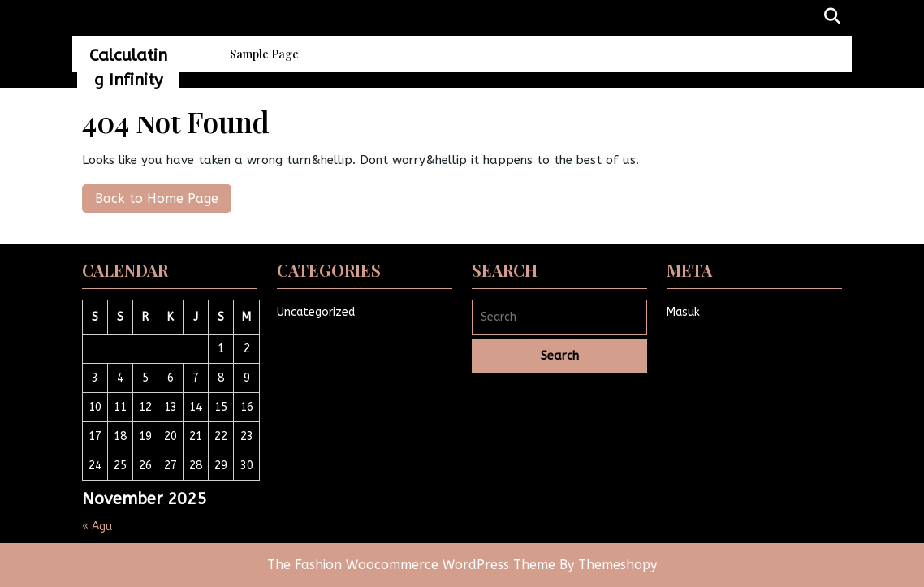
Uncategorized (316, 312)
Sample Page (264, 54)
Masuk (683, 312)
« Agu (97, 527)
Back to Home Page (150, 195)
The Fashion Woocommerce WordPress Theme (413, 565)
